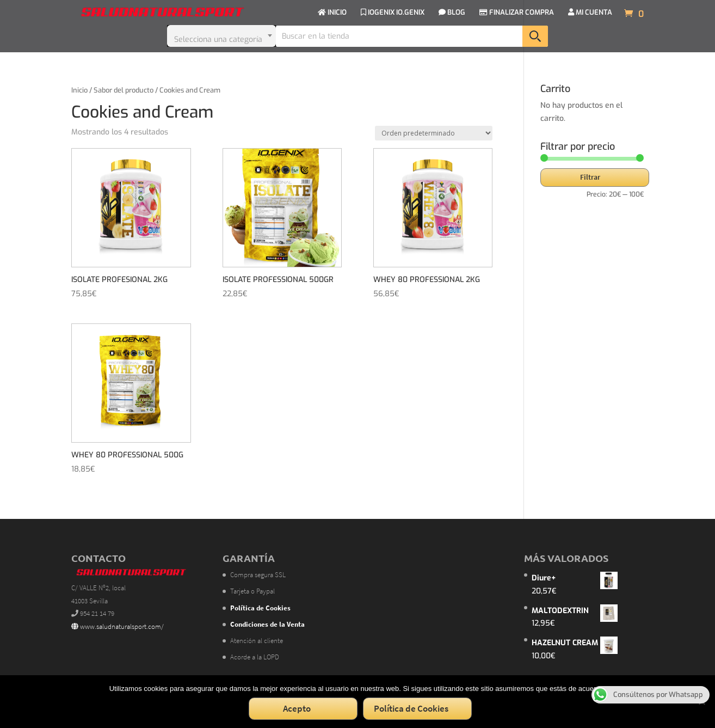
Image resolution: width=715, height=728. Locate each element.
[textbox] (221, 36)
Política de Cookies (411, 708)
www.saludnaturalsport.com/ (118, 626)
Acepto (297, 708)
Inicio (79, 90)
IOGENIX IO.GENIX (393, 13)
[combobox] (221, 36)
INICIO (332, 13)
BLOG (452, 13)
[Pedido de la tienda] (434, 133)
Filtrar (590, 177)
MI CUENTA (590, 13)
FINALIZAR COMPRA (517, 13)
